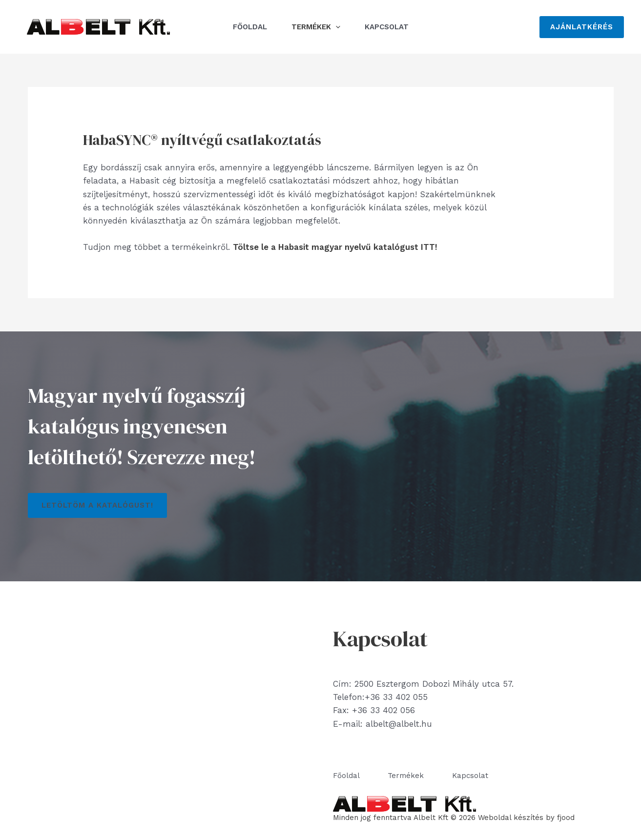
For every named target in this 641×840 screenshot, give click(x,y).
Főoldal (250, 27)
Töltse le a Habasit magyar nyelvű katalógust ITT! (335, 247)
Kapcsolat (387, 27)
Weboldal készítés (511, 818)
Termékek (316, 27)
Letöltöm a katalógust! (97, 505)
